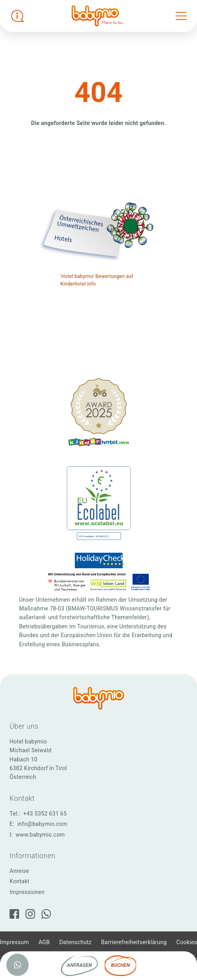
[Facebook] (14, 914)
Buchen (120, 965)
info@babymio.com (42, 824)
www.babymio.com (40, 835)
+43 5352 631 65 (45, 814)
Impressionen (27, 892)
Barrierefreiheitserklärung (134, 942)
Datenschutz (75, 942)
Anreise (19, 871)
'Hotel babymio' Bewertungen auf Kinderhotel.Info (97, 280)
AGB (44, 942)
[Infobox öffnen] (18, 16)
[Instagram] (30, 914)
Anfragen (80, 965)
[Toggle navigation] (181, 16)
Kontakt (20, 881)
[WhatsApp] (46, 914)
